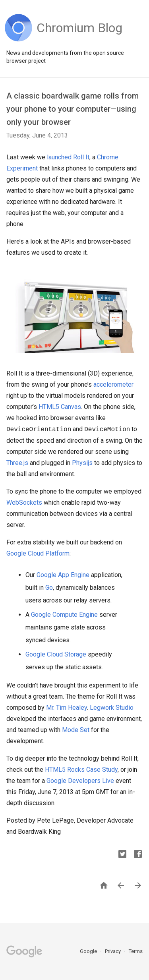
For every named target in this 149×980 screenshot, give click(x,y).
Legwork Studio (112, 708)
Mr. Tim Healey (67, 708)
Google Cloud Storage (56, 654)
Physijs (82, 463)
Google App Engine (63, 575)
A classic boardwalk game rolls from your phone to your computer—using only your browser (73, 109)
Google (89, 951)
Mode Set (76, 730)
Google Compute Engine (64, 615)
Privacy (113, 951)
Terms (136, 951)
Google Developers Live (80, 781)
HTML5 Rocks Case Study (81, 770)
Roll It (81, 157)
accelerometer (113, 384)
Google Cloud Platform (38, 553)
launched (59, 157)
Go (49, 588)
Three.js (17, 463)
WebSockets (24, 503)
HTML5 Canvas (60, 407)
